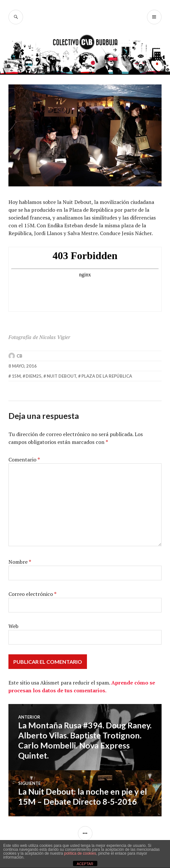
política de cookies (80, 853)
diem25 (34, 376)
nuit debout (61, 376)
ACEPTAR (85, 864)
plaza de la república (107, 376)
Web (13, 626)
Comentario (24, 459)
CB (19, 356)
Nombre (20, 562)
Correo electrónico (32, 594)
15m (16, 376)
